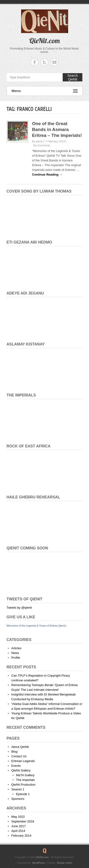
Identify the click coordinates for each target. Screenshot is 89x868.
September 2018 (23, 821)
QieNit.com (44, 41)
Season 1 (18, 789)
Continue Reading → (47, 175)
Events (16, 766)
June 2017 (19, 826)
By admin (37, 141)
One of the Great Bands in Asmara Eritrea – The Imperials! (57, 129)
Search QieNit (73, 77)
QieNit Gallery (21, 770)
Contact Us (19, 756)
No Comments (42, 145)
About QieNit (20, 747)
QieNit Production (23, 785)
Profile (16, 658)
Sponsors (18, 799)
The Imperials (26, 780)
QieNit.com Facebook (35, 62)
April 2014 (18, 831)
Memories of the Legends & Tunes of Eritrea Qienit (36, 626)
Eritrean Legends (23, 761)
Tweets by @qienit (19, 608)
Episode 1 (23, 794)
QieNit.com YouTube (54, 62)
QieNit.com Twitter (44, 62)
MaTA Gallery (25, 775)
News (15, 653)
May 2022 (18, 817)
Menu (45, 91)
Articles (16, 648)
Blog (14, 752)
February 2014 (21, 836)
